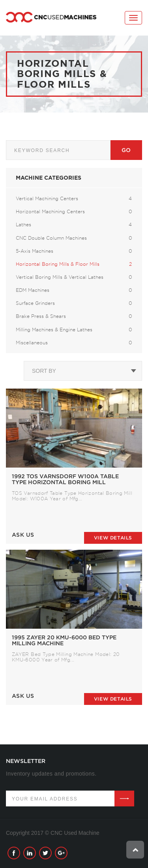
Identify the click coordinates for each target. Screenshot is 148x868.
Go (126, 150)
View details (113, 538)
